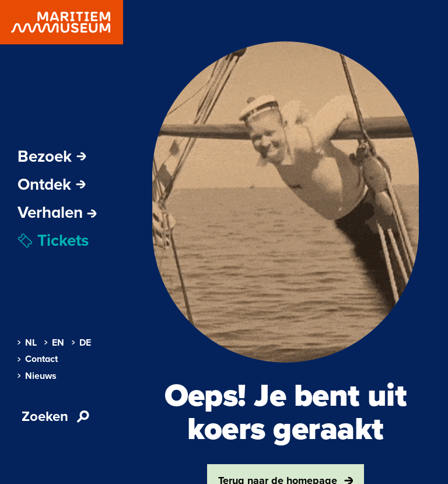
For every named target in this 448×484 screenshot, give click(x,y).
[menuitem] (57, 213)
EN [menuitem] (54, 343)
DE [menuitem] (81, 343)
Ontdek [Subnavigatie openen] (52, 184)
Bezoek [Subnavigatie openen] (52, 156)
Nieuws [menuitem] (37, 376)
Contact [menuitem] (38, 359)
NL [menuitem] (27, 343)
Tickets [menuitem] (53, 241)
